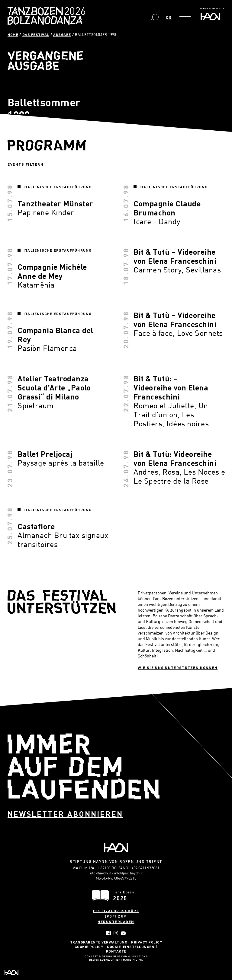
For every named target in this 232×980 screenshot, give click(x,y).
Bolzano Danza (73, 12)
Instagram (116, 933)
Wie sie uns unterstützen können (178, 667)
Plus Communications (130, 957)
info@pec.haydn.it (128, 873)
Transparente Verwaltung (99, 942)
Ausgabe (62, 34)
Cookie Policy (89, 947)
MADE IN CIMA (133, 960)
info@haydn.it (100, 873)
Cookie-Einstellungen (131, 947)
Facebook (109, 933)
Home (13, 34)
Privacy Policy (147, 942)
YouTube (123, 933)
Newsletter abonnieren (65, 814)
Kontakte (116, 951)
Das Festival (36, 34)
